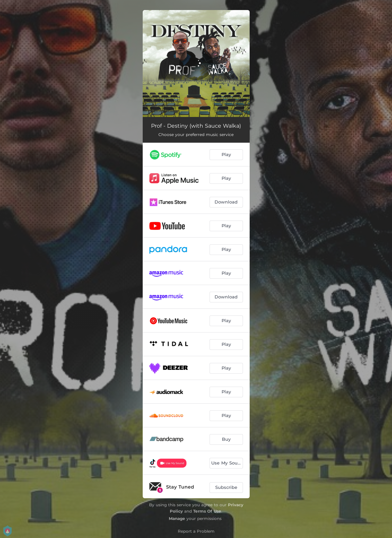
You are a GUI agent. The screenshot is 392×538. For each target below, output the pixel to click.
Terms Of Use (207, 511)
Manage (177, 518)
